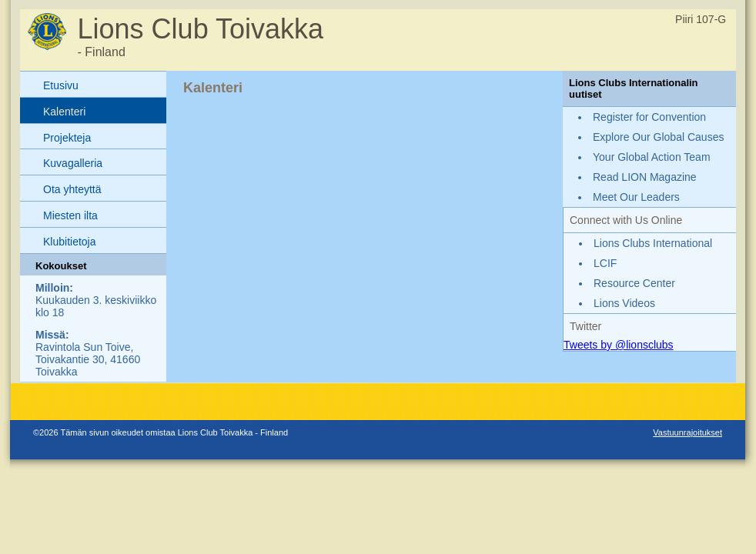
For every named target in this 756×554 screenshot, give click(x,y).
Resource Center (634, 283)
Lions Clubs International (653, 243)
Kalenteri (64, 112)
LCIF (605, 263)
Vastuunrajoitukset (687, 432)
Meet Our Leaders (636, 197)
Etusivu (61, 85)
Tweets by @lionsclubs (619, 345)
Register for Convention (649, 117)
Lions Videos (624, 303)
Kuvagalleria (73, 163)
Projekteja (67, 138)
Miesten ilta (70, 215)
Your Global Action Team (652, 157)
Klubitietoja (70, 242)
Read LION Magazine (645, 177)
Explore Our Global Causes (658, 137)
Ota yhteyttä (72, 189)
